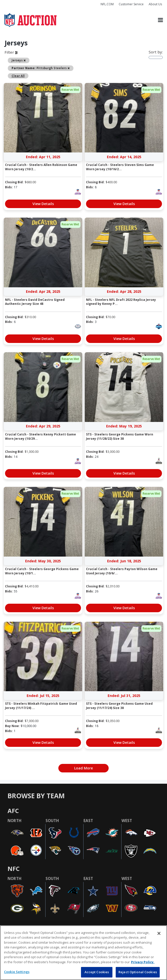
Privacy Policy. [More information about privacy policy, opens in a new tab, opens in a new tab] (143, 962)
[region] (83, 953)
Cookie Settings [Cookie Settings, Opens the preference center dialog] (17, 972)
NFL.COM (107, 4)
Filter (11, 52)
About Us (155, 4)
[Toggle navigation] (160, 20)
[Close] (159, 933)
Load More (83, 768)
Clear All (18, 76)
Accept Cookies (97, 972)
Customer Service (131, 4)
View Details (43, 204)
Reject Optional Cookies (138, 972)
